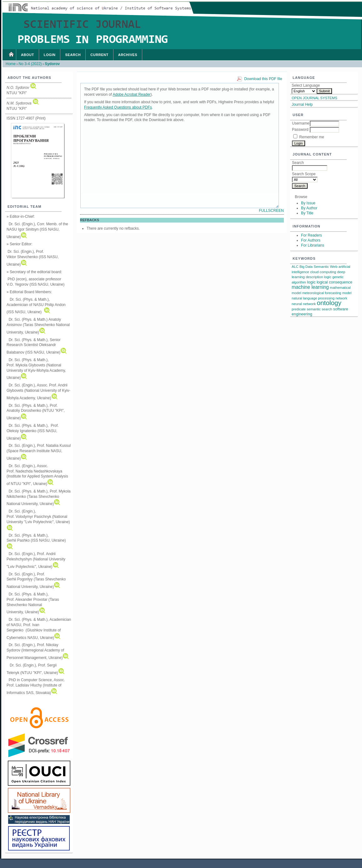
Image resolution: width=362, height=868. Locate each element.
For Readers (312, 235)
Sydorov (52, 64)
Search (73, 55)
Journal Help (302, 105)
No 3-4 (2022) (30, 64)
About (28, 55)
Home (11, 55)
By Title (307, 213)
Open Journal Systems (314, 98)
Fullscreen (271, 211)
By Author (309, 208)
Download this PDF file (263, 79)
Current (99, 55)
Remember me (312, 137)
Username (301, 123)
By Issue (308, 203)
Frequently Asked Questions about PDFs (118, 107)
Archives (128, 55)
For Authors (311, 240)
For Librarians (313, 245)
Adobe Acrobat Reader (131, 94)
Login (50, 55)
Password (300, 130)
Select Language (306, 85)
